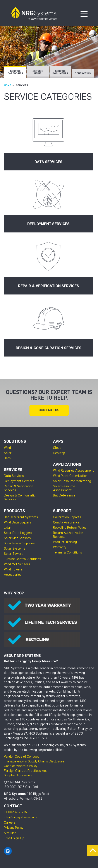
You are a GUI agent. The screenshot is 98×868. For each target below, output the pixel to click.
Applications (67, 464)
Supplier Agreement (18, 775)
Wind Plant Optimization (70, 476)
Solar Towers (14, 554)
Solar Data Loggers (18, 533)
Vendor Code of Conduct (21, 757)
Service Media (38, 72)
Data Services (14, 476)
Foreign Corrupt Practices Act (25, 771)
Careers (10, 823)
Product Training (65, 542)
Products (14, 511)
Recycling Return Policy (70, 528)
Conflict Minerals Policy (21, 766)
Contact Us (83, 73)
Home (8, 85)
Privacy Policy (14, 828)
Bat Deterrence (64, 495)
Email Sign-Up (14, 838)
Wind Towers (13, 569)
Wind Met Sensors (17, 564)
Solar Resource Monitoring (72, 481)
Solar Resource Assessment (64, 488)
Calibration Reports (67, 517)
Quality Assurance (66, 522)
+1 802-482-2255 (16, 812)
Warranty (60, 547)
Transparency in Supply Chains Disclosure (34, 761)
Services (13, 470)
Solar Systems (15, 548)
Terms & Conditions (68, 552)
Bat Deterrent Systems (21, 517)
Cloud (57, 448)
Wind (7, 448)
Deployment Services (19, 481)
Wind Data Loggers (18, 522)
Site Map (10, 833)
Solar (8, 453)
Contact (13, 806)
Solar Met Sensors (17, 538)
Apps (58, 441)
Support (62, 511)
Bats (7, 458)
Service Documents (60, 72)
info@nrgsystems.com (20, 817)
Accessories (13, 575)
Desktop (59, 453)
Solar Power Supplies (19, 543)
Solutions (15, 441)
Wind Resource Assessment (73, 471)
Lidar (8, 528)
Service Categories (15, 72)
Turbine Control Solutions (22, 559)
